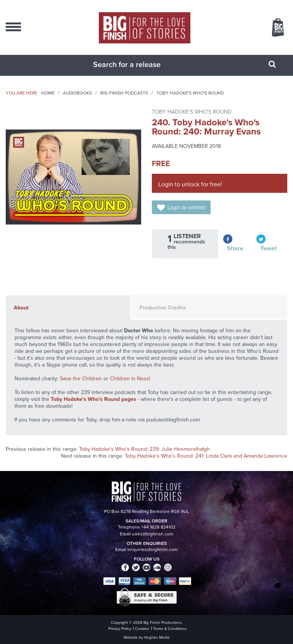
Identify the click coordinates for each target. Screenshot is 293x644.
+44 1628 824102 (158, 527)
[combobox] (137, 64)
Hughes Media (157, 637)
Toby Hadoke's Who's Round (190, 93)
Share (235, 248)
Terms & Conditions (170, 629)
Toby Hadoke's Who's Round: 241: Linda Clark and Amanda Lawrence (206, 456)
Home (48, 93)
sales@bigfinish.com (153, 534)
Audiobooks (77, 93)
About (21, 308)
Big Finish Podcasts (124, 93)
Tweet (268, 248)
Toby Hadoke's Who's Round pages (93, 399)
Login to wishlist (186, 207)
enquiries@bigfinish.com (153, 549)
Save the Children (81, 379)
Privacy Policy (120, 629)
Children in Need (130, 379)
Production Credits (163, 308)
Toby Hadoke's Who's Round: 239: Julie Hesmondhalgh (144, 449)
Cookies (142, 629)
